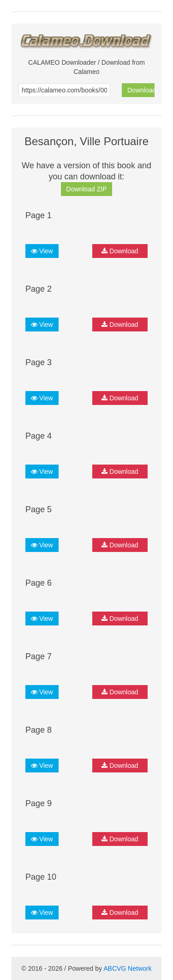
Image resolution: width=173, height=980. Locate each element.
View (42, 251)
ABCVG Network (127, 968)
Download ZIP (87, 189)
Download (141, 90)
